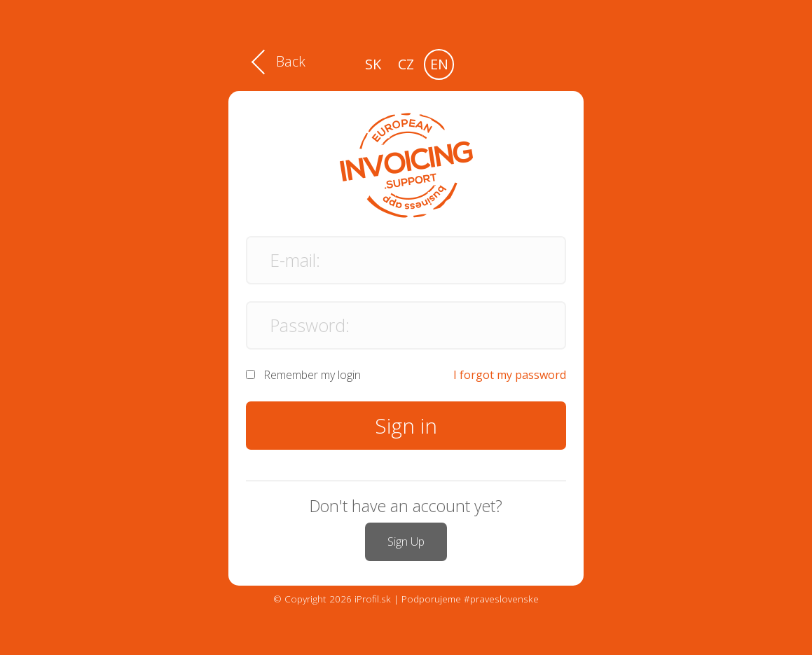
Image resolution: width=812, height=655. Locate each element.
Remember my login (312, 375)
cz (406, 64)
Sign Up (406, 542)
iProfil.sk (373, 599)
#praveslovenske (501, 599)
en (439, 64)
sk (373, 64)
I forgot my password (510, 375)
